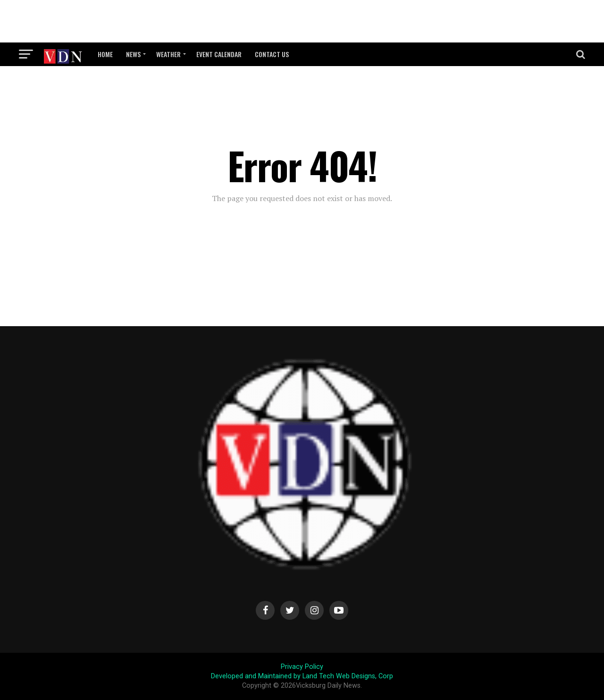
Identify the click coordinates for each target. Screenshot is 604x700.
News (133, 54)
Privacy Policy (302, 667)
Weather (168, 54)
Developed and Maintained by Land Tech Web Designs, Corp (302, 676)
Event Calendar (219, 54)
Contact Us (272, 54)
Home (105, 54)
